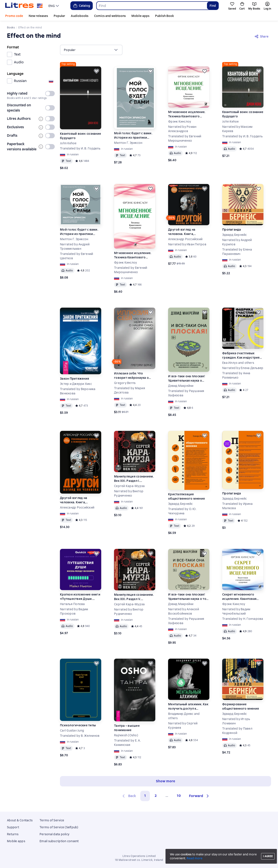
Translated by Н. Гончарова (243, 619)
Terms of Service (52, 820)
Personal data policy (54, 834)
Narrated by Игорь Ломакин (236, 721)
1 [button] (145, 796)
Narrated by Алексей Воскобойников (184, 611)
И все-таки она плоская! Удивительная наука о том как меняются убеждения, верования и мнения (188, 597)
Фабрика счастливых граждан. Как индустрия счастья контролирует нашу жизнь (241, 355)
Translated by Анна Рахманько (236, 375)
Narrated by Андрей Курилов (237, 242)
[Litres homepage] (24, 6)
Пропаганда (232, 230)
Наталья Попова (72, 604)
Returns (13, 834)
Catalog (81, 6)
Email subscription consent (59, 841)
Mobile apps (140, 16)
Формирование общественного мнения (241, 706)
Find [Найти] (213, 6)
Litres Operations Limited (139, 856)
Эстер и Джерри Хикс (76, 384)
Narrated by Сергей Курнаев (183, 725)
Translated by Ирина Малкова (237, 506)
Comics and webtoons (110, 16)
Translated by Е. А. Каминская (127, 743)
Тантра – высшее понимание (127, 728)
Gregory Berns (125, 383)
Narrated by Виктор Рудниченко (129, 493)
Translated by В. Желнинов (80, 736)
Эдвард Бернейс (235, 235)
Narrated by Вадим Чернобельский (236, 611)
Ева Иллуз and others (238, 363)
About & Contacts (20, 820)
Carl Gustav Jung (72, 730)
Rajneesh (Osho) (126, 735)
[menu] (54, 6)
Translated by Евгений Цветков (76, 256)
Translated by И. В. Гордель (80, 148)
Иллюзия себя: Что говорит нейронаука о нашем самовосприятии (133, 376)
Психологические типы (78, 725)
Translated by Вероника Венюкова (78, 391)
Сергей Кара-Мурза (129, 486)
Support (13, 827)
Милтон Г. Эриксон (128, 143)
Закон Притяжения (74, 379)
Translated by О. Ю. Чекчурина (182, 511)
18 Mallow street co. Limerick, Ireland (139, 860)
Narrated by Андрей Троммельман (75, 246)
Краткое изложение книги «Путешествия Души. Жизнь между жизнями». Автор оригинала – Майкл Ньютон (80, 597)
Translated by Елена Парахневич (237, 252)
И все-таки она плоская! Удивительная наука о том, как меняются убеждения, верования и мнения (187, 378)
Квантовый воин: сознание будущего (80, 136)
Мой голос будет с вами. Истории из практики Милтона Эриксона (133, 135)
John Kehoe (68, 143)
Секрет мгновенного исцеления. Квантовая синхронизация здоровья (242, 597)
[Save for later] (96, 71)
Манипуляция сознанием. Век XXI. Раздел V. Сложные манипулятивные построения (135, 597)
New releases (38, 16)
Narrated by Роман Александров (182, 129)
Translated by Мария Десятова (130, 390)
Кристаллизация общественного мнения (186, 496)
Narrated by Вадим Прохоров (74, 611)
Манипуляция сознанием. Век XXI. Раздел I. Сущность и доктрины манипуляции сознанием (134, 479)
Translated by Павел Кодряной (237, 731)
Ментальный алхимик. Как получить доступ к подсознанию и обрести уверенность (188, 706)
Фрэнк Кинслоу (180, 121)
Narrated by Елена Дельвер (243, 368)
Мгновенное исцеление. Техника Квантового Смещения (187, 114)
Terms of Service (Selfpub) (59, 827)
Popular (59, 16)
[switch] (50, 94)
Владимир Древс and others (184, 716)
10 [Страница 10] (179, 796)
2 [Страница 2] (156, 796)
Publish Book (164, 16)
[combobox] (151, 6)
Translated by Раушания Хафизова (186, 393)
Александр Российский (185, 239)
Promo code (14, 16)
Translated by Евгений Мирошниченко (185, 138)
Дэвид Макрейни (181, 386)
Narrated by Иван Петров (187, 244)
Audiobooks (80, 16)
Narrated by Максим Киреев (237, 129)
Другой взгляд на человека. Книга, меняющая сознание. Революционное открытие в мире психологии (189, 232)
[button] (199, 796)
